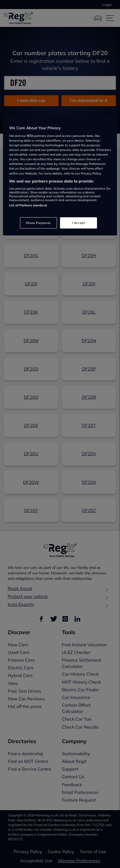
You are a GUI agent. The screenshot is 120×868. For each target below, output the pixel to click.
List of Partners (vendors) (28, 205)
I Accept (79, 223)
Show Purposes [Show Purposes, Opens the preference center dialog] (38, 223)
